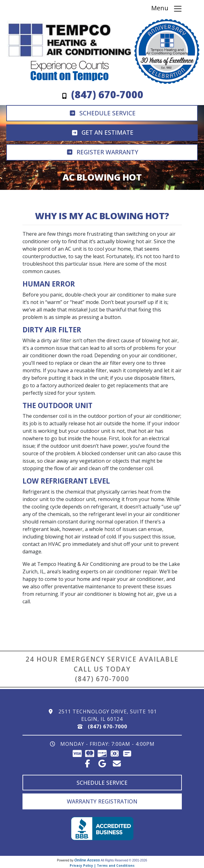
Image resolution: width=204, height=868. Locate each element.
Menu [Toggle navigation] (167, 9)
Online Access (87, 860)
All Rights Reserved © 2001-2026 (124, 860)
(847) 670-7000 (102, 679)
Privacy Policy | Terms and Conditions (102, 866)
